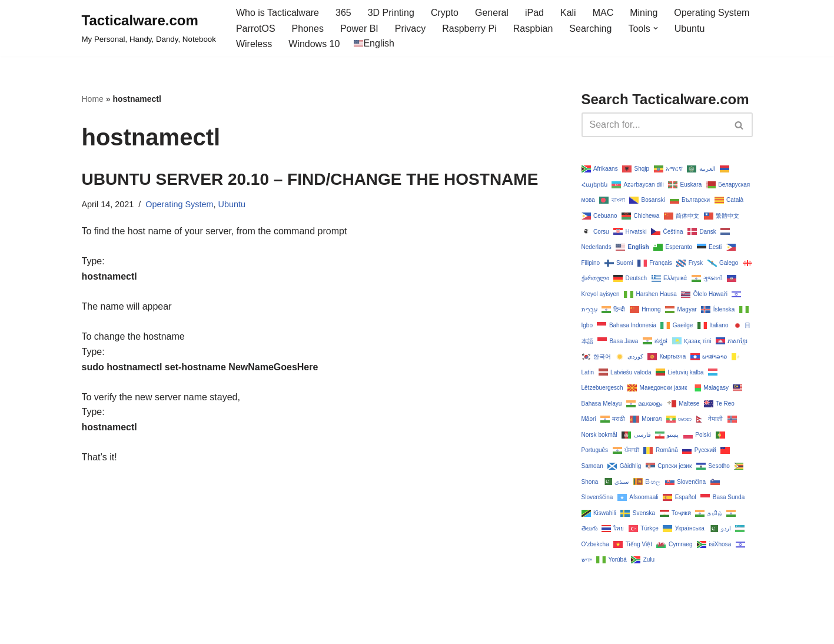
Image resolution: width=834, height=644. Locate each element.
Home (93, 99)
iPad (534, 13)
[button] (656, 28)
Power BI (359, 29)
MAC (603, 13)
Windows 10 (314, 44)
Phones (308, 29)
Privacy (410, 29)
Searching (590, 29)
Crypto (445, 13)
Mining (644, 13)
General (492, 13)
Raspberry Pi (469, 29)
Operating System (712, 13)
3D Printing (391, 13)
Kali (568, 13)
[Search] (654, 125)
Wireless (254, 44)
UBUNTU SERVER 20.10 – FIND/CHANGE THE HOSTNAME (310, 179)
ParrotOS (256, 29)
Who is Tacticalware (278, 13)
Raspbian (533, 29)
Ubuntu (690, 29)
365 (343, 13)
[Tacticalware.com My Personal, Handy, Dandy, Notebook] (149, 28)
